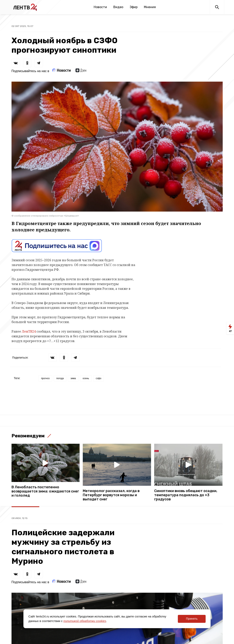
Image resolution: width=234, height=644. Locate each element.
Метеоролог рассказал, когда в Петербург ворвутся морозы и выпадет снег (111, 495)
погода (60, 378)
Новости (100, 7)
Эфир (134, 7)
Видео (118, 7)
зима (73, 378)
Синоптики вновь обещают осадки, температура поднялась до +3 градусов (186, 495)
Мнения (150, 7)
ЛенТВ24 (29, 331)
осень (86, 378)
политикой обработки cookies (85, 621)
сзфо (99, 378)
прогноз (45, 378)
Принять (192, 619)
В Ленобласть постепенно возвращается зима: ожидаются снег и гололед (45, 491)
